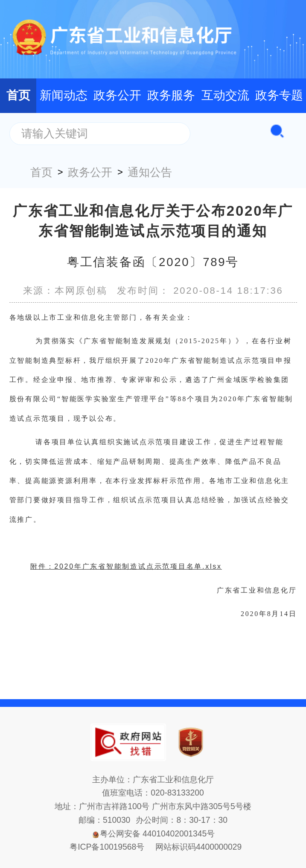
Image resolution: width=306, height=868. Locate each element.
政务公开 (117, 95)
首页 (18, 95)
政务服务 (171, 95)
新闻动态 (64, 95)
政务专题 (279, 95)
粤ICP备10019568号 (107, 847)
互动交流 (225, 95)
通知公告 (150, 172)
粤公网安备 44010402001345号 (153, 834)
